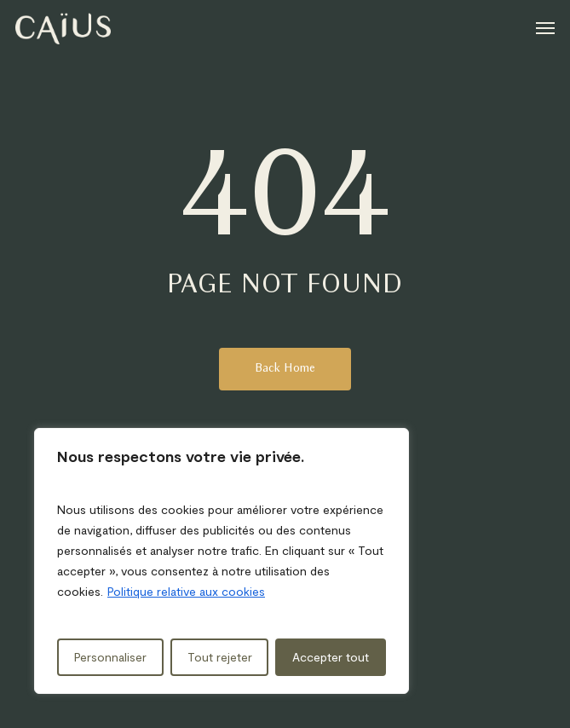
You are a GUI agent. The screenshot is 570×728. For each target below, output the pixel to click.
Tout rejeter (220, 657)
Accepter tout (331, 657)
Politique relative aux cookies (186, 591)
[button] (545, 27)
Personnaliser (110, 657)
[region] (222, 561)
